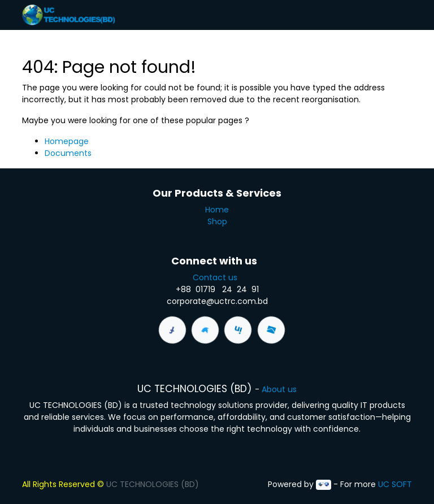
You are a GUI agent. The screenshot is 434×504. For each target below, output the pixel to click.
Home (217, 210)
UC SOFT (395, 484)
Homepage (67, 141)
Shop (217, 221)
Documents (68, 153)
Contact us (217, 277)
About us (279, 389)
